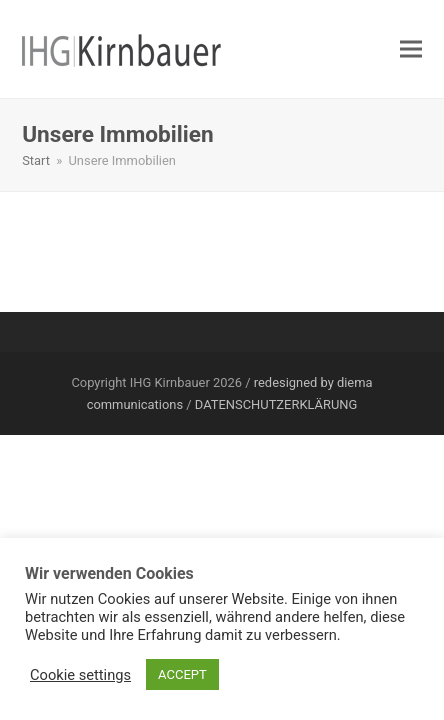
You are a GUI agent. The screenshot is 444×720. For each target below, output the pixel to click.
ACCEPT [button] (182, 674)
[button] (411, 49)
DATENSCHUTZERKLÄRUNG (276, 404)
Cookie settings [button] (80, 675)
